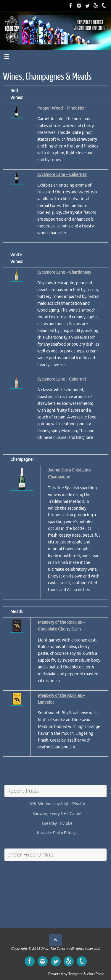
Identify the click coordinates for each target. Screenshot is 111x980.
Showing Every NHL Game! (57, 814)
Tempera (75, 974)
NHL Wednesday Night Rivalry (57, 804)
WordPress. (96, 974)
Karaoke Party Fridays (57, 833)
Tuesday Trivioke (57, 823)
